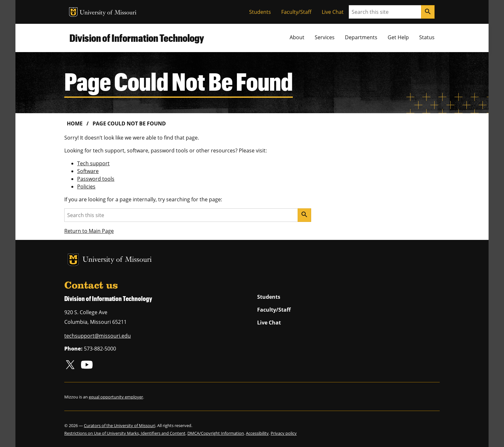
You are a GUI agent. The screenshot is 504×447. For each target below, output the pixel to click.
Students (260, 12)
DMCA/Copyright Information (216, 433)
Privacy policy (284, 433)
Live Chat (333, 12)
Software (88, 171)
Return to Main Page (89, 231)
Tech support (93, 163)
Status (427, 37)
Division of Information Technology (137, 38)
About (297, 37)
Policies (86, 187)
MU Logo (73, 12)
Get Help (398, 37)
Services (325, 37)
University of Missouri (108, 13)
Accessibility (257, 433)
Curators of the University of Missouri (120, 425)
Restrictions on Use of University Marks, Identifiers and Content (125, 433)
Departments (361, 37)
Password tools (96, 179)
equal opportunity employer (116, 397)
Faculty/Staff (296, 12)
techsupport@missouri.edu (98, 336)
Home (75, 123)
